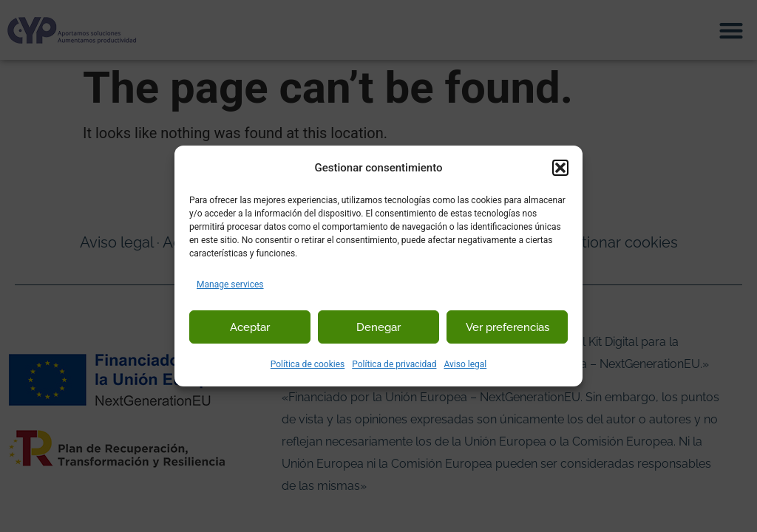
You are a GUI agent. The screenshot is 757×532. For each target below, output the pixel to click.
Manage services (230, 284)
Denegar (378, 327)
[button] (560, 168)
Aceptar (250, 327)
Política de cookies (308, 364)
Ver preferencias (508, 327)
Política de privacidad (394, 364)
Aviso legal (465, 364)
